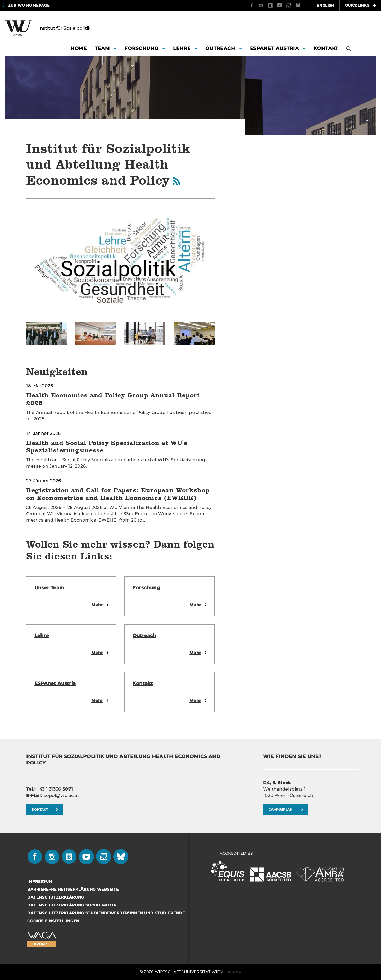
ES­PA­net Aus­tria (55, 683)
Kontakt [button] (326, 48)
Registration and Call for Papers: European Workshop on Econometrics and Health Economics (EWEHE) (118, 494)
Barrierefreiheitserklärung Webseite (73, 889)
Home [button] (79, 48)
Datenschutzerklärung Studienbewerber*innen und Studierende (106, 913)
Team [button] (102, 48)
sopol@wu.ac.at (61, 796)
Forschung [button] (141, 48)
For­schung (146, 588)
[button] (349, 49)
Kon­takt (143, 683)
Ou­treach (144, 636)
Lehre (42, 636)
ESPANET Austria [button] (275, 48)
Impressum (40, 881)
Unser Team (49, 588)
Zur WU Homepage (29, 5)
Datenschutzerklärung (56, 897)
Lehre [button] (182, 48)
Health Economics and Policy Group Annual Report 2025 (113, 399)
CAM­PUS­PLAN (281, 810)
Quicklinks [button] (360, 5)
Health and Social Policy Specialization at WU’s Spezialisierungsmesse (107, 446)
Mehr (97, 605)
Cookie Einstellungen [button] (53, 921)
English (325, 5)
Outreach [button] (220, 48)
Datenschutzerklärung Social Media (72, 905)
